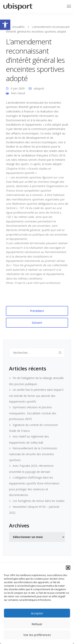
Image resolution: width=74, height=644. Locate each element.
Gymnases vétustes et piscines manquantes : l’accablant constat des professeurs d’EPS (33, 413)
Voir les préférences (37, 635)
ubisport (39, 88)
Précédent (37, 311)
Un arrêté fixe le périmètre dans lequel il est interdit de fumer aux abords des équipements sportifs (36, 396)
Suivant (37, 323)
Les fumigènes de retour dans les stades (39, 501)
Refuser (37, 624)
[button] (5, 25)
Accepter (37, 613)
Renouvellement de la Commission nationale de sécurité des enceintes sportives (33, 454)
